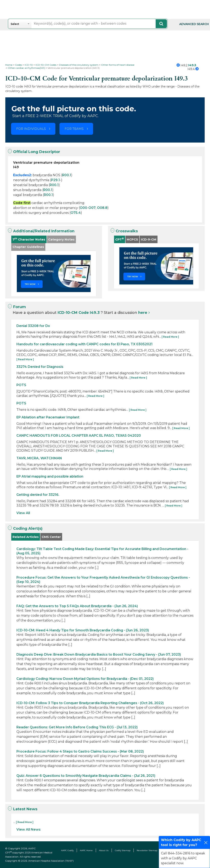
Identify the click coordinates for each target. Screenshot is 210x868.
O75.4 (76, 213)
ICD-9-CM (149, 239)
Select (15, 24)
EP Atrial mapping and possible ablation (50, 476)
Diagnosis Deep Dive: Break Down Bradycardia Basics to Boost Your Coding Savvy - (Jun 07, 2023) (99, 654)
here (143, 313)
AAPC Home (86, 850)
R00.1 (67, 175)
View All (23, 513)
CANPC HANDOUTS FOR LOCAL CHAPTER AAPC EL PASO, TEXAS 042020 (79, 436)
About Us (104, 850)
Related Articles (26, 537)
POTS (21, 385)
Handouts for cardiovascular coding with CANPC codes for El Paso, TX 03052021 (84, 344)
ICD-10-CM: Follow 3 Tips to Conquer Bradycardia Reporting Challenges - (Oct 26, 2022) (90, 703)
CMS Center (51, 537)
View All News (29, 829)
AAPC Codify (67, 850)
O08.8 (102, 208)
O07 (92, 208)
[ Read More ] (170, 337)
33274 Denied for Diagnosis (40, 367)
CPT (120, 239)
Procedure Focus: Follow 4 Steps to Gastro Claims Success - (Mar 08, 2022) (80, 751)
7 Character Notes (29, 239)
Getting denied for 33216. (38, 495)
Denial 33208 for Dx (33, 326)
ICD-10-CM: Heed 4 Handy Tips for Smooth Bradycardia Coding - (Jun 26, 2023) (83, 630)
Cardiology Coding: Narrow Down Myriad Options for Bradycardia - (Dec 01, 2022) (85, 679)
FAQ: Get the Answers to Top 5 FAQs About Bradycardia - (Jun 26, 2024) (77, 606)
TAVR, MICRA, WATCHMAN (39, 458)
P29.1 (55, 180)
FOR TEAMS (74, 129)
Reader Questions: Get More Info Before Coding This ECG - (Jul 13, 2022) (77, 727)
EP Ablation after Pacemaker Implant (48, 417)
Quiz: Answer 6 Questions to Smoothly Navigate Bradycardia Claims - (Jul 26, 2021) (86, 776)
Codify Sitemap (123, 850)
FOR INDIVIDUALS (31, 129)
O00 (83, 208)
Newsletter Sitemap (147, 850)
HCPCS (132, 239)
